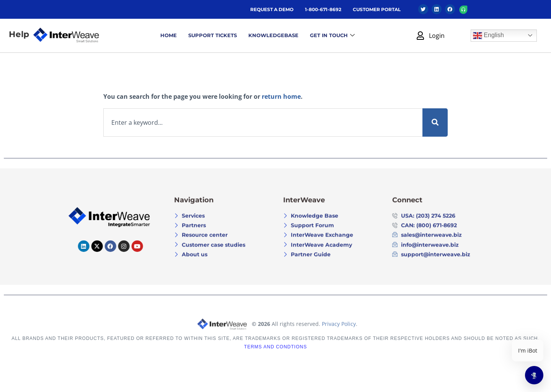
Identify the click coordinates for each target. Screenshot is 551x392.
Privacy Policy (339, 336)
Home (169, 35)
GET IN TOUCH (332, 36)
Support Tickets (213, 35)
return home (281, 96)
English (488, 36)
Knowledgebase (273, 35)
